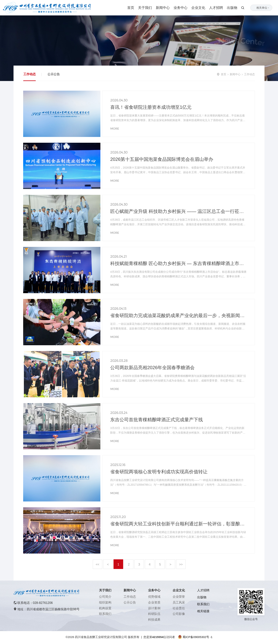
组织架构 (105, 602)
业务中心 (181, 8)
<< (98, 564)
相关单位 (263, 8)
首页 (131, 8)
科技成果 (154, 620)
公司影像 (179, 614)
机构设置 (105, 608)
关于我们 (145, 8)
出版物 (232, 8)
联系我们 (105, 614)
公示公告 (54, 74)
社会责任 (179, 608)
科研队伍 (154, 614)
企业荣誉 (179, 597)
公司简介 (105, 597)
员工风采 (179, 602)
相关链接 (203, 611)
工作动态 (30, 74)
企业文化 (198, 8)
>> (181, 564)
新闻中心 (163, 8)
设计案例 (154, 608)
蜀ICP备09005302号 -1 (197, 637)
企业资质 (154, 602)
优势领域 (154, 597)
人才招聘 (216, 8)
